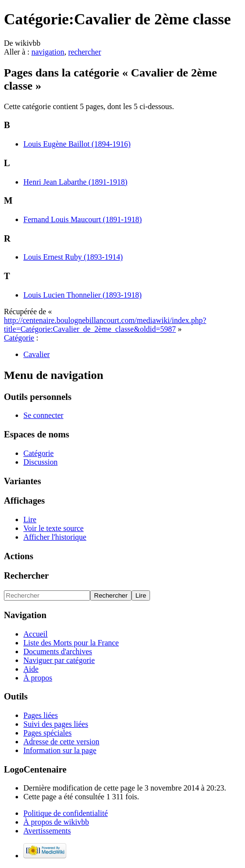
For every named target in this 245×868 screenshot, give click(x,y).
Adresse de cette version (61, 742)
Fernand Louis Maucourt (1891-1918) (83, 219)
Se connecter (43, 415)
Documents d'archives (58, 651)
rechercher (85, 52)
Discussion (40, 462)
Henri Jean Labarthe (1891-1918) (75, 182)
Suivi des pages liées (56, 724)
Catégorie (19, 338)
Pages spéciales (47, 733)
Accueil (36, 634)
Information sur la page (60, 750)
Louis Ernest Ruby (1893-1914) (73, 257)
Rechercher (26, 576)
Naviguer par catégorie (59, 660)
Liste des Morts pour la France (71, 643)
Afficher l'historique (55, 537)
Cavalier (37, 354)
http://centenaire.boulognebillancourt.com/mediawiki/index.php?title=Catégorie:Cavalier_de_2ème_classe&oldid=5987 (105, 325)
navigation (48, 52)
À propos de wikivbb (56, 822)
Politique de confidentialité (66, 813)
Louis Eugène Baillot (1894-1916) (77, 144)
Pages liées (41, 715)
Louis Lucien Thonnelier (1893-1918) (83, 295)
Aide (31, 669)
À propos (38, 678)
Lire (30, 519)
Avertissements (47, 831)
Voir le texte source (54, 528)
